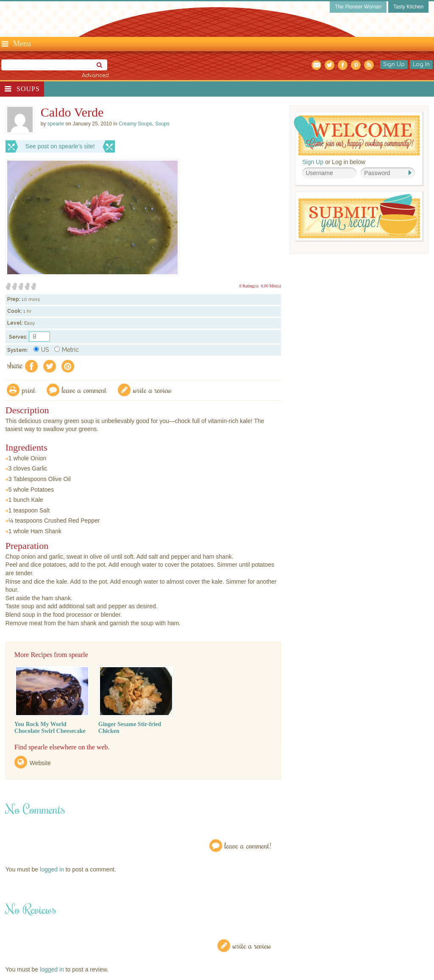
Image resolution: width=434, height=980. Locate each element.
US (41, 350)
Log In (421, 64)
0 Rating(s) (249, 286)
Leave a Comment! (248, 845)
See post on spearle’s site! (60, 146)
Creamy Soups (135, 124)
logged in (52, 869)
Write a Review (252, 945)
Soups (28, 89)
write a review (152, 390)
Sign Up (394, 64)
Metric (67, 350)
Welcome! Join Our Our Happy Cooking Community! (357, 135)
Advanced (95, 75)
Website (40, 763)
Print (29, 390)
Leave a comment (84, 390)
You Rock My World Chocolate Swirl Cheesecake (50, 728)
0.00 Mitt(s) (271, 286)
